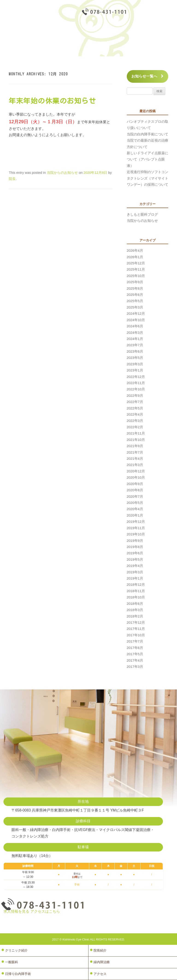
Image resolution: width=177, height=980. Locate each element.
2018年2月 (135, 616)
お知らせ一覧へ (147, 76)
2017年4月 (135, 660)
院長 (12, 179)
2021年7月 (135, 452)
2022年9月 (135, 396)
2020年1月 (135, 515)
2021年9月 (135, 446)
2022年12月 (136, 377)
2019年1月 (135, 578)
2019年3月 (135, 572)
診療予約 (154, 13)
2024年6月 (135, 326)
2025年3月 (135, 307)
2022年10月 (136, 389)
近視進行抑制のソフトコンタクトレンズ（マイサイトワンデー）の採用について (147, 178)
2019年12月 (136, 522)
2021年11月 (136, 433)
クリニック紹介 (16, 950)
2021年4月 (135, 459)
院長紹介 (100, 950)
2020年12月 (136, 471)
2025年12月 (136, 263)
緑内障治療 (102, 962)
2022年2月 (135, 427)
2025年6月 (135, 295)
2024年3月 (135, 333)
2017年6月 (135, 648)
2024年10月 (136, 320)
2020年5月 (135, 503)
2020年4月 (135, 509)
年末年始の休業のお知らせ (52, 101)
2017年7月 (135, 641)
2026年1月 (135, 257)
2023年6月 (135, 351)
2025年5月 (135, 301)
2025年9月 (135, 282)
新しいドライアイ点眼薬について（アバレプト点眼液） (147, 159)
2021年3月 (135, 465)
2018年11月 (136, 591)
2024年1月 (135, 339)
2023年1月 (135, 370)
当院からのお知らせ (62, 173)
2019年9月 (135, 541)
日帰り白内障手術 (18, 974)
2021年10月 (136, 440)
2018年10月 (136, 597)
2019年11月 (136, 528)
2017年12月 (136, 623)
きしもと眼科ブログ (142, 214)
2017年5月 (135, 654)
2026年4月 (135, 251)
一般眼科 (12, 962)
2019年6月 (135, 553)
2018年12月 (136, 585)
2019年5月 (135, 560)
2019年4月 (135, 566)
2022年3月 (135, 421)
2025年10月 (136, 276)
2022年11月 (136, 383)
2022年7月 (135, 402)
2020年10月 (136, 477)
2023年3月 (135, 364)
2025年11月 (136, 269)
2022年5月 (135, 408)
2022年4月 (135, 414)
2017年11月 (136, 629)
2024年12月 (136, 314)
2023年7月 (135, 345)
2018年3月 (135, 610)
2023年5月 (135, 358)
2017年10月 (136, 635)
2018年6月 (135, 604)
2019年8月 (135, 547)
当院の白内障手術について (147, 134)
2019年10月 (136, 534)
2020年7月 (135, 497)
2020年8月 (135, 490)
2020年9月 (135, 484)
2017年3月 (135, 667)
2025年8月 (135, 289)
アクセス (100, 974)
